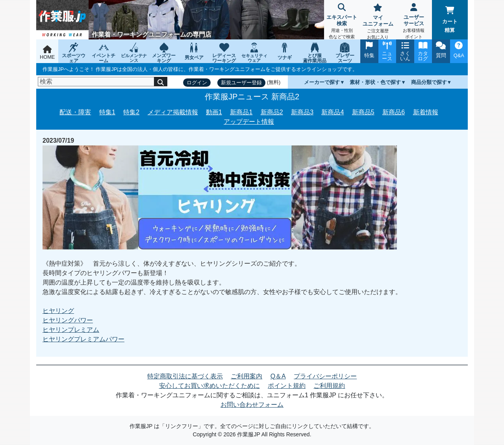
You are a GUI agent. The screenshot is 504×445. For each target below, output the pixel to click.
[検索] (96, 82)
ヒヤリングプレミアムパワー (83, 339)
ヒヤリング (58, 311)
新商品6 (394, 112)
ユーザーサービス (414, 22)
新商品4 (333, 112)
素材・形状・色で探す (375, 82)
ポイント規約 (287, 386)
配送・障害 (75, 112)
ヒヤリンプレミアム (71, 330)
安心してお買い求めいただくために (209, 386)
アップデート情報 (249, 122)
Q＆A (278, 376)
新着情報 (426, 112)
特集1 (107, 112)
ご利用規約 (329, 386)
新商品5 (363, 112)
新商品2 (272, 112)
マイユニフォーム (378, 22)
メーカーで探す (322, 82)
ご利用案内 (246, 376)
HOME (47, 53)
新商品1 (241, 112)
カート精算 (450, 20)
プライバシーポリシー (325, 376)
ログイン (197, 83)
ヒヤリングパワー (68, 320)
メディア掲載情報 (173, 112)
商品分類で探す (429, 82)
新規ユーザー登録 (241, 83)
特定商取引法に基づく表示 (185, 376)
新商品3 (302, 112)
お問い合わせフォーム (252, 405)
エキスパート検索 (342, 22)
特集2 (131, 112)
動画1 (214, 112)
